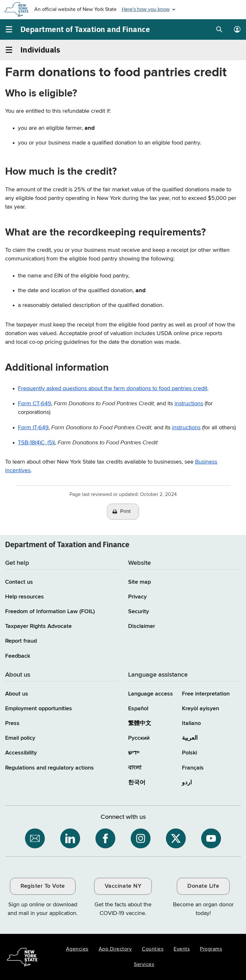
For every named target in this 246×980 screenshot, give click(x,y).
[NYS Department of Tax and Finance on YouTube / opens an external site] (211, 838)
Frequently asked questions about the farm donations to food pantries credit (113, 389)
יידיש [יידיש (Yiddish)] (134, 753)
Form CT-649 (34, 404)
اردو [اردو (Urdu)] (187, 783)
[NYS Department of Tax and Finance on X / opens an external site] (176, 838)
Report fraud (21, 641)
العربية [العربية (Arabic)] (190, 738)
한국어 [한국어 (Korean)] (137, 783)
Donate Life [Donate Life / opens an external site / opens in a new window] (203, 886)
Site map (139, 582)
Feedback (18, 656)
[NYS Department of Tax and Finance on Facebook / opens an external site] (105, 838)
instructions (186, 428)
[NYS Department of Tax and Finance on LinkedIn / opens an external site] (70, 838)
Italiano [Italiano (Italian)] (191, 723)
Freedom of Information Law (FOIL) (50, 612)
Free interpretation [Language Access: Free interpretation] (206, 694)
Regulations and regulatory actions (49, 768)
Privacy (137, 597)
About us (17, 694)
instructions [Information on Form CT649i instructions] (189, 404)
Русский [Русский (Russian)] (139, 738)
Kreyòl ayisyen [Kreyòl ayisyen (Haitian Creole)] (201, 709)
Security (139, 612)
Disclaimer (142, 626)
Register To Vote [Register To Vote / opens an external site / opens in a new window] (43, 886)
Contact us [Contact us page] (19, 582)
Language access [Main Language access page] (151, 694)
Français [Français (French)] (193, 768)
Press (12, 723)
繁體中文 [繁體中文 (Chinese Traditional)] (140, 723)
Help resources (25, 597)
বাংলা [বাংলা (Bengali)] (135, 768)
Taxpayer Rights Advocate (38, 626)
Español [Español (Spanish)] (138, 709)
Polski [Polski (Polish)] (189, 753)
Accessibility (21, 753)
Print (126, 512)
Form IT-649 (33, 428)
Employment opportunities (39, 709)
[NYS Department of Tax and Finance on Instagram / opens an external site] (141, 838)
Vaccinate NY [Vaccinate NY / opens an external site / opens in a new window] (123, 886)
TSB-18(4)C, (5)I (36, 443)
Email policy (20, 738)
